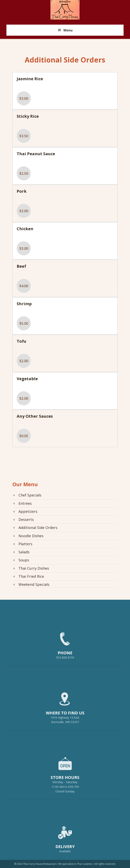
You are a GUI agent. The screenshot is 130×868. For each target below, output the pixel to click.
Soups (24, 560)
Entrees (25, 503)
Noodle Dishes (31, 536)
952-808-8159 (65, 644)
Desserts (26, 519)
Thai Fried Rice (31, 576)
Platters (25, 544)
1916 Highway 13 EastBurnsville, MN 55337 (65, 706)
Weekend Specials (34, 584)
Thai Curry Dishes (34, 568)
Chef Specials (30, 495)
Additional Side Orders (38, 528)
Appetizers (28, 511)
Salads (24, 552)
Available (65, 851)
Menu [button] (68, 30)
